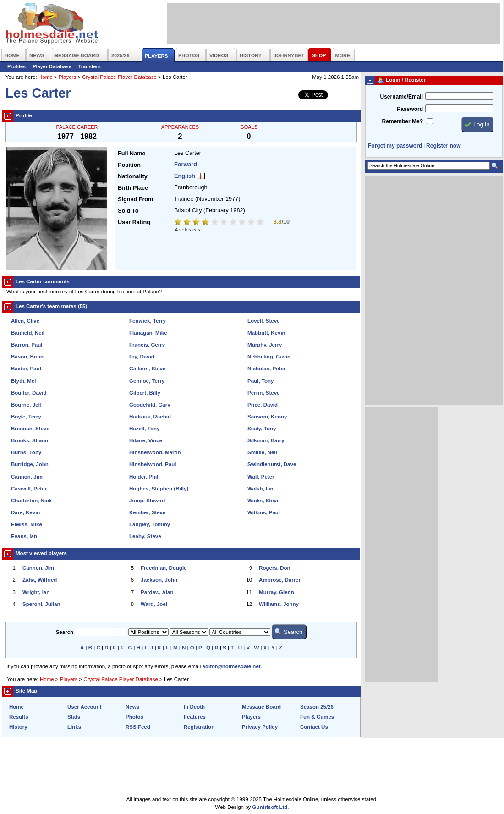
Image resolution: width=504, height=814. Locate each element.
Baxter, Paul (26, 368)
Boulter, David (29, 393)
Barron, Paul (27, 345)
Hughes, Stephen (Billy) (159, 489)
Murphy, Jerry (265, 345)
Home (46, 77)
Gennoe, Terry (147, 381)
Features (195, 717)
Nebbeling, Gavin (269, 357)
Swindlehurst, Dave (272, 464)
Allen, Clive (25, 321)
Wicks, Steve (263, 500)
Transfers (90, 66)
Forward (186, 165)
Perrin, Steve (263, 393)
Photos (134, 717)
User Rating (134, 222)
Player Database (52, 66)
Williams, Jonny (279, 604)
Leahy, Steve (145, 536)
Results (19, 717)
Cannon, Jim (27, 477)
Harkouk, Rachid (150, 417)
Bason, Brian (27, 357)
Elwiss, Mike (27, 524)
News (132, 707)
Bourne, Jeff (26, 405)
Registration (199, 727)
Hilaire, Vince (146, 440)
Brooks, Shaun (30, 440)
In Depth (194, 707)
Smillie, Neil (262, 452)
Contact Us (314, 727)
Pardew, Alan (157, 592)
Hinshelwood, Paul (153, 464)
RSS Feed (138, 727)
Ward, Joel (154, 604)
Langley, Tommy (150, 524)
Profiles (16, 66)
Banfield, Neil (28, 333)
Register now (443, 146)
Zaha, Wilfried (40, 580)
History (18, 727)
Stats (74, 717)
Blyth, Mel (23, 381)
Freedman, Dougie (164, 568)
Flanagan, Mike (148, 333)
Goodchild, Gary (150, 405)
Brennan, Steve (30, 429)
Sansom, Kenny (267, 417)
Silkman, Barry (266, 440)
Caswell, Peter (29, 489)
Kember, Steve (147, 512)
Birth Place (133, 188)
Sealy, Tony (262, 429)
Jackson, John (159, 580)
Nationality (133, 176)
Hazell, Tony (144, 429)
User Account (84, 707)
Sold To (128, 211)
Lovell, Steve (263, 321)
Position (129, 165)
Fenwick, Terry (148, 321)
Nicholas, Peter (266, 368)
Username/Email (401, 97)
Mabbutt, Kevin (266, 333)
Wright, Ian (36, 592)
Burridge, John (30, 464)
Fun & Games (317, 717)
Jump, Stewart (147, 500)
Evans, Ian (24, 536)
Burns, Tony (26, 452)
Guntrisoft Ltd (270, 807)
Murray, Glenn (277, 592)
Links (74, 727)
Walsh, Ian (260, 489)
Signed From (135, 199)
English (185, 176)
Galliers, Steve (147, 368)
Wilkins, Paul (264, 512)
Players (67, 77)
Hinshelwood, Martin (155, 452)
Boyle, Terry (26, 417)
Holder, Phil (144, 477)
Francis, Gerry (147, 345)
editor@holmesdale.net (232, 666)
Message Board (261, 707)
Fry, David (142, 357)
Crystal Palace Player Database (119, 77)
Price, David (263, 405)
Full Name (131, 154)
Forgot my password (395, 146)
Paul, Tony (260, 381)
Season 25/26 (317, 707)
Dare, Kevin (25, 512)
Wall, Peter (261, 477)
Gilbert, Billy (145, 393)
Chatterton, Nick (31, 500)
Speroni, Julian (41, 604)
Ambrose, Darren (280, 580)
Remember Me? (403, 121)
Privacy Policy (260, 727)
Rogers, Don (274, 568)
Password (410, 109)
